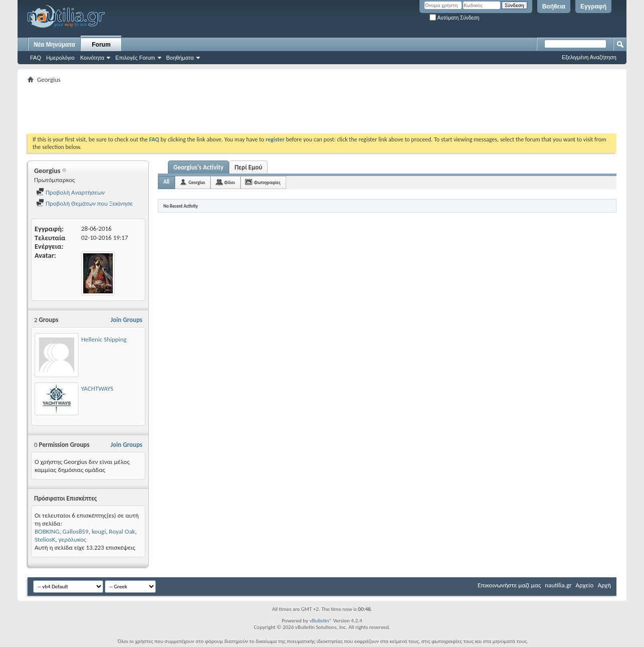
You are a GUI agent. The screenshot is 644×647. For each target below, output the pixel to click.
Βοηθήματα (180, 58)
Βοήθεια (554, 7)
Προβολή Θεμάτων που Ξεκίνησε (84, 203)
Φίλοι (230, 182)
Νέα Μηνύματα (54, 45)
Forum (101, 45)
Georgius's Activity (198, 167)
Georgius (197, 182)
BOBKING (47, 531)
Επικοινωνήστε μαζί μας (509, 585)
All (166, 182)
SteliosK (45, 539)
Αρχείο (585, 585)
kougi (99, 531)
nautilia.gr (558, 585)
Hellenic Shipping (104, 339)
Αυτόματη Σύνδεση (454, 18)
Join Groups (127, 320)
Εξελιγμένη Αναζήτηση (589, 57)
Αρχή (604, 585)
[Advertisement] (210, 108)
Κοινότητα (92, 58)
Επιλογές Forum (135, 58)
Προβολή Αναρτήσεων (70, 192)
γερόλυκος (73, 539)
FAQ (36, 58)
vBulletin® (320, 621)
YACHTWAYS (97, 388)
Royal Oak (122, 531)
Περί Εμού (248, 167)
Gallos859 (76, 531)
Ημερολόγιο (60, 58)
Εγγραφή (593, 7)
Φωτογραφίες (267, 182)
